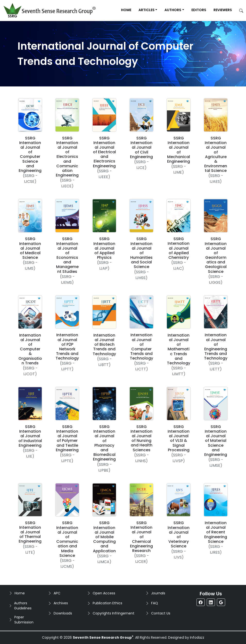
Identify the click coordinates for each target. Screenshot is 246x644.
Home (126, 10)
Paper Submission (24, 620)
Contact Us (161, 613)
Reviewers (223, 10)
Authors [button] (173, 10)
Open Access (104, 593)
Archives (61, 603)
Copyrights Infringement (114, 613)
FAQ (155, 603)
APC (57, 593)
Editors (199, 10)
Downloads (63, 613)
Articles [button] (147, 10)
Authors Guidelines (23, 606)
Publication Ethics (107, 603)
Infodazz (197, 637)
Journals (158, 593)
